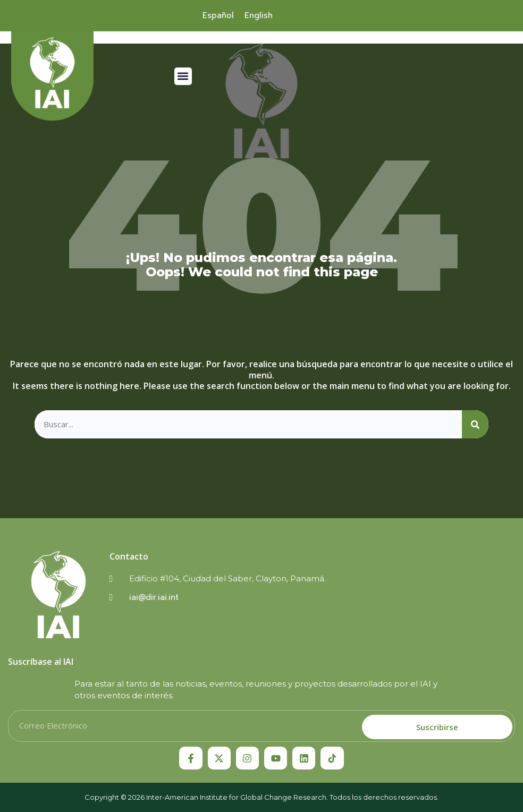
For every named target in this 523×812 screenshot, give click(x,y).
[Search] (475, 424)
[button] (183, 76)
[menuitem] (218, 15)
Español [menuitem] (218, 15)
